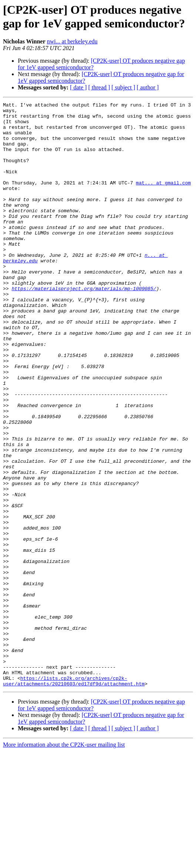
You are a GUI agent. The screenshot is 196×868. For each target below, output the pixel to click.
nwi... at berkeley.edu (72, 41)
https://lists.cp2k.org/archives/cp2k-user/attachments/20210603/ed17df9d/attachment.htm (74, 797)
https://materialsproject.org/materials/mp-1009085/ (84, 326)
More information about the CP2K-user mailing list (64, 862)
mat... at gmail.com (163, 199)
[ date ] (78, 87)
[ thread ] (99, 87)
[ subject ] (123, 87)
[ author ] (148, 87)
